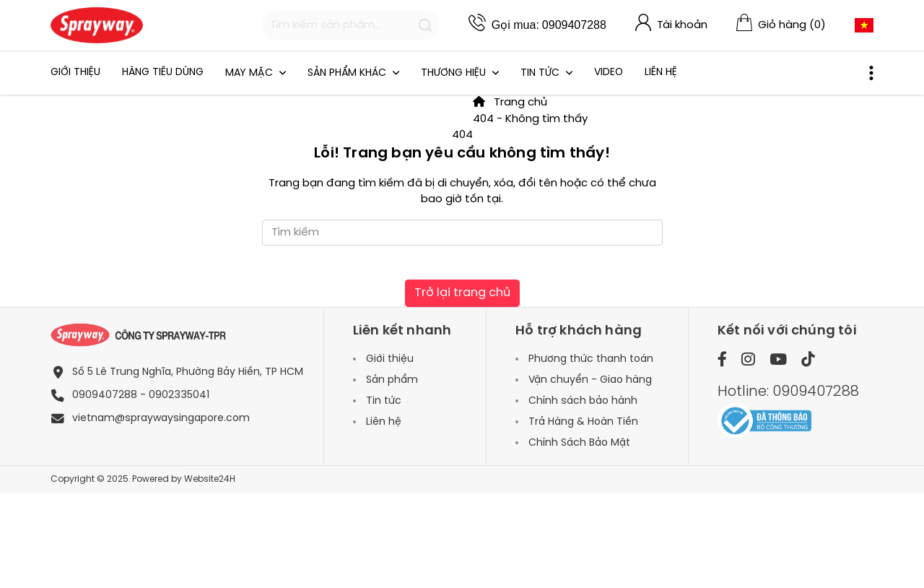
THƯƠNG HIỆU (455, 73)
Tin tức (541, 73)
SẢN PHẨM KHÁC (348, 73)
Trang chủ (510, 103)
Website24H (210, 479)
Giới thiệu (75, 73)
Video (609, 73)
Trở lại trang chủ (462, 293)
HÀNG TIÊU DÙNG (163, 73)
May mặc (250, 73)
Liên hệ (661, 73)
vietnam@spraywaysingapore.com (161, 419)
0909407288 (574, 25)
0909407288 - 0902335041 (141, 395)
